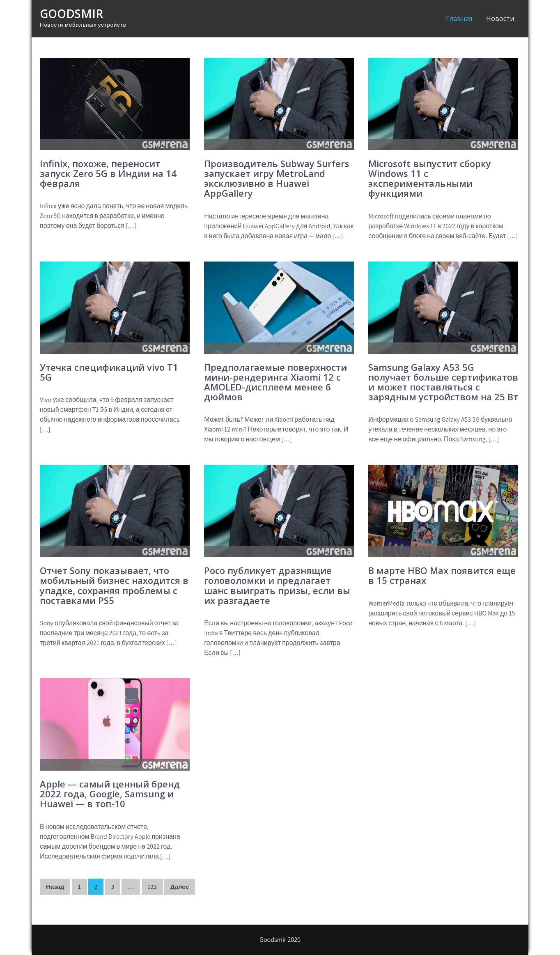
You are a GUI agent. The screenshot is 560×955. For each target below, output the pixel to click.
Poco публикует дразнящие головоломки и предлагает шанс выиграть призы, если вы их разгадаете (277, 585)
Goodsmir (71, 14)
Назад (55, 887)
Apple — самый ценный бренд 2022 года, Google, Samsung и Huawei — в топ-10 (110, 794)
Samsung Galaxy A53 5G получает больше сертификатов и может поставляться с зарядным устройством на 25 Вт (443, 382)
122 (152, 887)
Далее (180, 887)
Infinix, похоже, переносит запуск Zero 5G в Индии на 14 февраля (108, 173)
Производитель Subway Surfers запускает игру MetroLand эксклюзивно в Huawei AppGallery (277, 178)
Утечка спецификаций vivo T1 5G (109, 372)
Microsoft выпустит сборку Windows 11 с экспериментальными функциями (430, 178)
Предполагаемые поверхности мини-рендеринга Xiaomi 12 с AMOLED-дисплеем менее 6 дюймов (275, 382)
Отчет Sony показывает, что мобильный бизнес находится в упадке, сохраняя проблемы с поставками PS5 (114, 585)
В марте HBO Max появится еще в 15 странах (442, 575)
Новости (500, 18)
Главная (459, 18)
